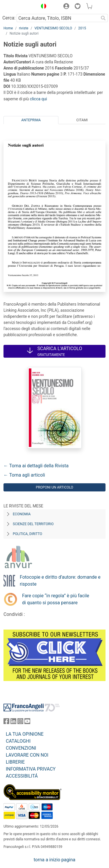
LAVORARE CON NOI (27, 755)
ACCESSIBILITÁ (22, 776)
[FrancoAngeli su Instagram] (20, 722)
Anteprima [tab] (31, 120)
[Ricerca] (103, 18)
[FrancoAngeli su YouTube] (27, 722)
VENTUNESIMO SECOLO (53, 28)
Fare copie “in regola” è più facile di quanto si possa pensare (56, 599)
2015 (82, 28)
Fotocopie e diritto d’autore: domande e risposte (60, 581)
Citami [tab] (82, 120)
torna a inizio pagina (54, 860)
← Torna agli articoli (24, 475)
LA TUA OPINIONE (25, 734)
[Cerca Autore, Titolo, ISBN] (58, 18)
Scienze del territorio (33, 524)
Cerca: (9, 18)
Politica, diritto (27, 534)
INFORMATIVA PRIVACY (31, 769)
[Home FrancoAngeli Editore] (19, 7)
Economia (22, 514)
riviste (24, 28)
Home (8, 28)
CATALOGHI (18, 741)
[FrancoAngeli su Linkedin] (13, 722)
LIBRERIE (15, 762)
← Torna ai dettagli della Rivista (36, 466)
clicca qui (39, 99)
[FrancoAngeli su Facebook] (6, 722)
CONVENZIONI (21, 748)
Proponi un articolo (54, 487)
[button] (42, 7)
